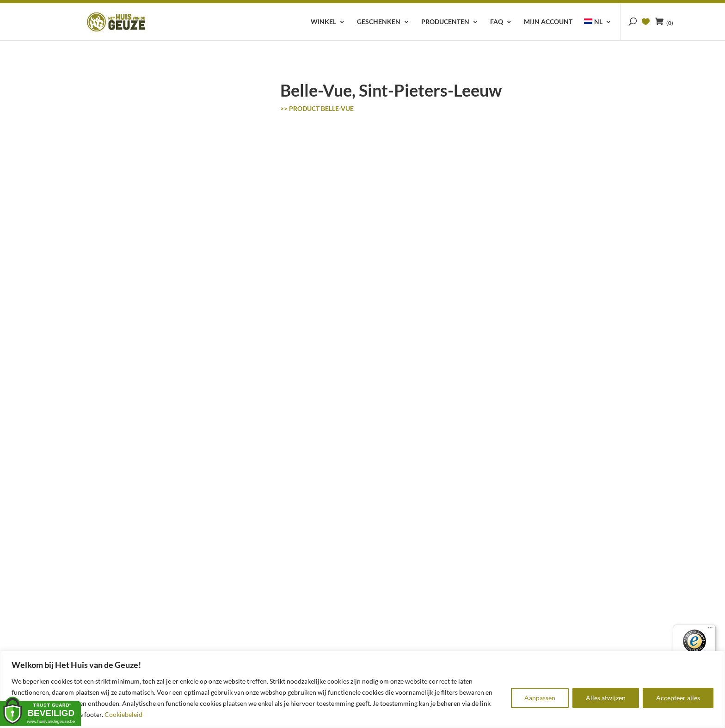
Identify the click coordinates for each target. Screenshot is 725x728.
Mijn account (548, 22)
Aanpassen (540, 698)
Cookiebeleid (123, 714)
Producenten (445, 22)
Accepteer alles (678, 698)
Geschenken (379, 22)
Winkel (323, 22)
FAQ (497, 22)
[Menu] (710, 630)
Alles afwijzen (606, 698)
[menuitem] (598, 29)
